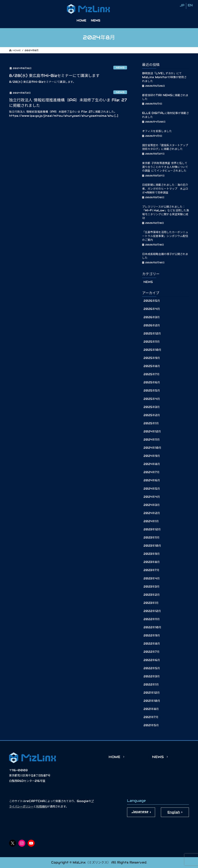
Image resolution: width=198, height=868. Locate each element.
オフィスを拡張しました (157, 131)
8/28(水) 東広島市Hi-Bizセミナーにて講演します (54, 76)
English (174, 812)
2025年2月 (152, 415)
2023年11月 (151, 538)
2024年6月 (152, 480)
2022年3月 (152, 676)
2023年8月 (152, 562)
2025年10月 (152, 350)
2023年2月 (152, 595)
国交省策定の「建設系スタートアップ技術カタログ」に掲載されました (165, 147)
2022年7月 (151, 652)
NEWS (120, 68)
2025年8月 (152, 366)
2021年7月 (151, 717)
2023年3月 (151, 587)
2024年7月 (151, 472)
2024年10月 (152, 448)
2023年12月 (152, 529)
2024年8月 (152, 464)
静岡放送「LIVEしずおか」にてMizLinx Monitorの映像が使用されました (164, 77)
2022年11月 (152, 619)
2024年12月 (152, 431)
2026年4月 (152, 309)
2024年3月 (152, 505)
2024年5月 (152, 489)
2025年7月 (151, 374)
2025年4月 (152, 399)
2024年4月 (152, 497)
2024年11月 (152, 440)
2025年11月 (152, 342)
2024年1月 (151, 521)
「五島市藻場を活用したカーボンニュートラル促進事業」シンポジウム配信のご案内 (165, 236)
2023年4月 (152, 578)
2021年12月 (152, 693)
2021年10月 (152, 701)
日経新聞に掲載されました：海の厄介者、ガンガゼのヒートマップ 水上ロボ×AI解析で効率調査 (165, 189)
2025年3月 (152, 407)
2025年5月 (152, 391)
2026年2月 (152, 325)
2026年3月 (152, 317)
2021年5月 (151, 725)
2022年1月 (151, 685)
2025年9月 (152, 358)
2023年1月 (151, 603)
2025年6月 (152, 382)
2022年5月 (152, 668)
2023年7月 (151, 570)
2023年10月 (152, 546)
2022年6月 (152, 660)
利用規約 (42, 807)
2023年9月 (152, 554)
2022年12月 (152, 611)
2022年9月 (152, 635)
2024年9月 (152, 456)
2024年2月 (152, 513)
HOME (114, 757)
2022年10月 (152, 627)
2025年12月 (152, 334)
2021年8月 (151, 709)
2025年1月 (151, 423)
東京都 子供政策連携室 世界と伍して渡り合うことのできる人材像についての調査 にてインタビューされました (165, 167)
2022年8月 (152, 644)
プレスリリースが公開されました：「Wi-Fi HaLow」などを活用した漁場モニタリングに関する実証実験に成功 (166, 212)
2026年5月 (152, 301)
